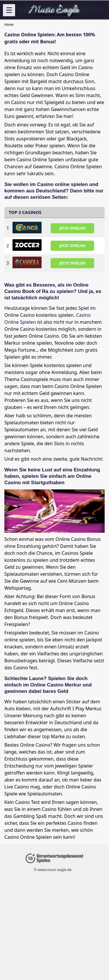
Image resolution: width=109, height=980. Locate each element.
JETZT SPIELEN (72, 228)
